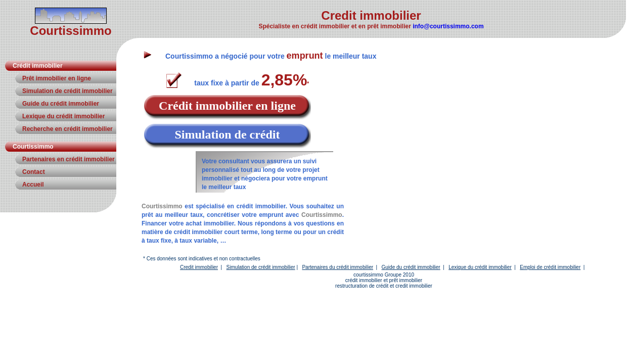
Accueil (33, 185)
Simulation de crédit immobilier (67, 91)
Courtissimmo (33, 147)
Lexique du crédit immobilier (63, 116)
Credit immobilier (199, 267)
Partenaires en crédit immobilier (69, 159)
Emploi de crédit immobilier (550, 267)
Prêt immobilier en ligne (57, 78)
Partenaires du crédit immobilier (337, 267)
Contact (34, 172)
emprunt (305, 56)
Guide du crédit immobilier (61, 104)
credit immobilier (414, 286)
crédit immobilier (364, 280)
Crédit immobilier (38, 66)
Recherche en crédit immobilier (67, 129)
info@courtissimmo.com (448, 26)
